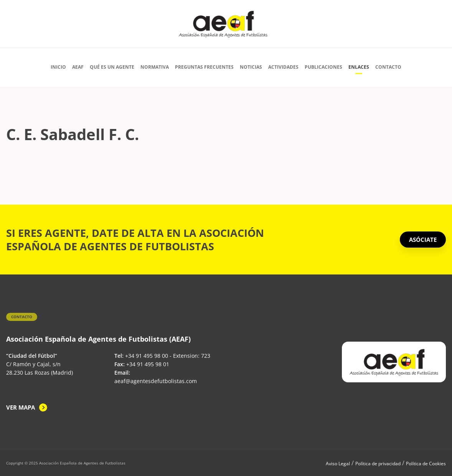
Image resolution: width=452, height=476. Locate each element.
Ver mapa (21, 407)
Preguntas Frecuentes (204, 67)
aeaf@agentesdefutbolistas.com (156, 381)
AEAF (78, 67)
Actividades (283, 67)
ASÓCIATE (423, 240)
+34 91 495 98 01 (148, 364)
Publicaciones (323, 67)
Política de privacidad (378, 464)
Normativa (155, 67)
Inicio (58, 67)
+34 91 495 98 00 (147, 356)
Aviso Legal (338, 464)
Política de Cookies (426, 464)
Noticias (251, 67)
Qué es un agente (112, 67)
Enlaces (359, 67)
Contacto (388, 67)
